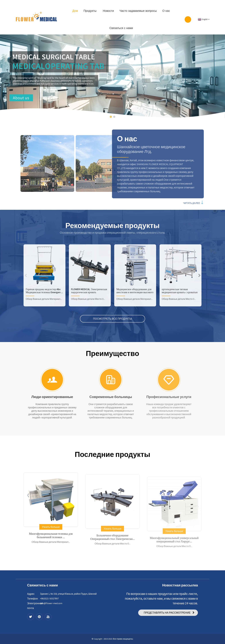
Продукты (90, 11)
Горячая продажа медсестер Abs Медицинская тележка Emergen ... (44, 312)
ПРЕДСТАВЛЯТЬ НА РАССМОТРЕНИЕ (167, 613)
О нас (166, 11)
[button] (111, 117)
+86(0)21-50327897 (49, 598)
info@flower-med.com (51, 603)
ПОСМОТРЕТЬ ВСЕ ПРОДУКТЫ (113, 340)
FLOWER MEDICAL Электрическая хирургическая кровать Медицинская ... (89, 312)
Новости (108, 11)
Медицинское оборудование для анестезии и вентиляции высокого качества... (135, 312)
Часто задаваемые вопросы (138, 11)
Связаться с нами (121, 28)
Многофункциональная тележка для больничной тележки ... (51, 558)
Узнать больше (51, 550)
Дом (75, 11)
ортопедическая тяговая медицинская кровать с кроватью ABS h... (180, 312)
